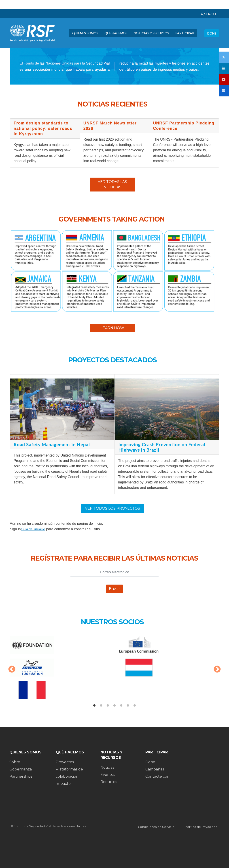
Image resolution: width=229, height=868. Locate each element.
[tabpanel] (114, 670)
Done (150, 762)
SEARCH (210, 14)
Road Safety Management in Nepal (52, 444)
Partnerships (21, 776)
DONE (212, 33)
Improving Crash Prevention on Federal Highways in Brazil (162, 447)
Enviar (114, 589)
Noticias (107, 767)
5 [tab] (121, 706)
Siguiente (217, 670)
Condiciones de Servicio (156, 827)
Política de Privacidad (201, 827)
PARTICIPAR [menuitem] (185, 33)
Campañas (155, 769)
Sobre (15, 762)
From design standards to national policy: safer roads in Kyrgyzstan (43, 128)
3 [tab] (108, 706)
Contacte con (157, 776)
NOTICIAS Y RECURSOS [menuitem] (151, 33)
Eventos (108, 775)
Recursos (109, 782)
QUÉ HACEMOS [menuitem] (116, 33)
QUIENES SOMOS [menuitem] (85, 33)
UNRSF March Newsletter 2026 (110, 126)
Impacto (63, 784)
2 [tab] (101, 706)
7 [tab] (135, 706)
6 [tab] (128, 706)
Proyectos (65, 762)
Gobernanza (21, 769)
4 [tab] (114, 706)
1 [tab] (94, 706)
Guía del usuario (33, 529)
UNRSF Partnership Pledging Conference (184, 126)
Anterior (12, 670)
